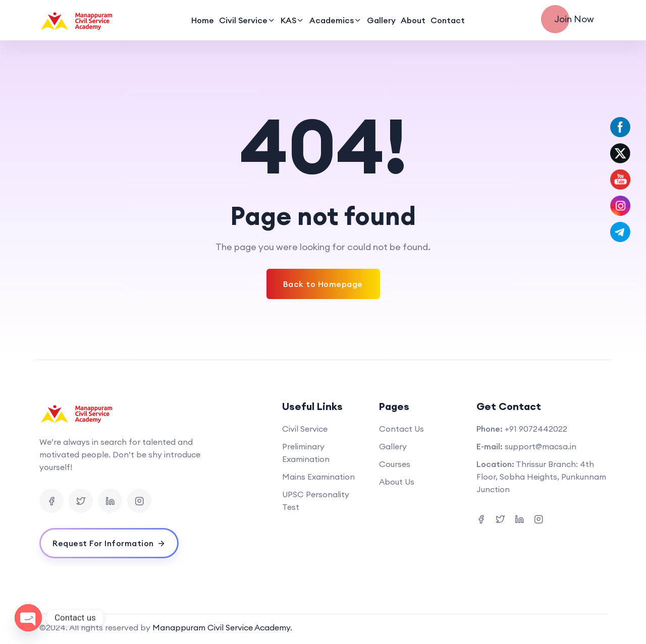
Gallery (381, 20)
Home (203, 20)
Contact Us (401, 429)
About (413, 20)
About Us (397, 482)
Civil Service (243, 20)
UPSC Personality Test (316, 501)
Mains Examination (318, 477)
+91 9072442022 (536, 429)
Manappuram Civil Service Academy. (222, 627)
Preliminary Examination (306, 453)
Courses (395, 464)
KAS (288, 20)
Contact (448, 20)
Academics (332, 20)
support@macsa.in (541, 446)
